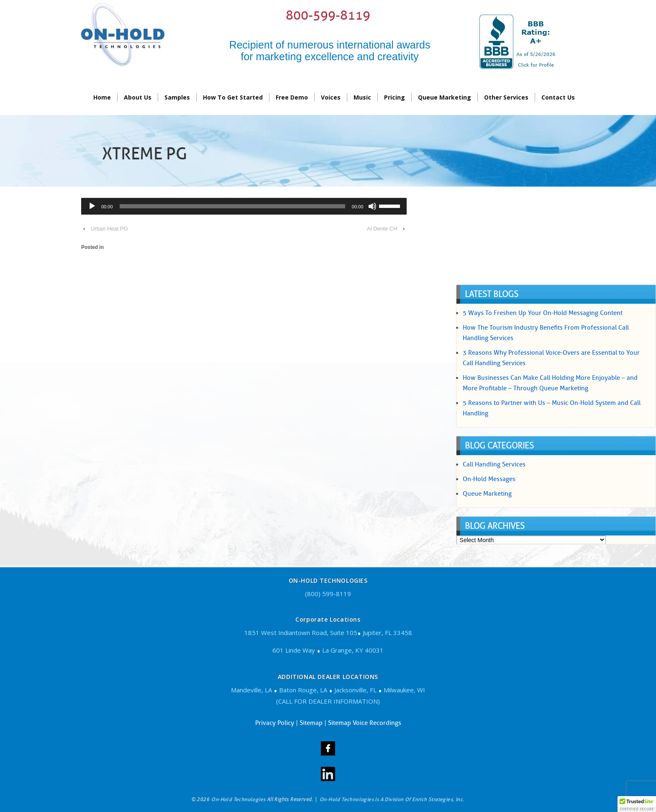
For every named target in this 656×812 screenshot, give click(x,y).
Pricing (395, 97)
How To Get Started (233, 97)
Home (102, 97)
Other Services (506, 97)
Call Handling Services (494, 464)
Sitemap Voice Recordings (365, 723)
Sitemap (311, 723)
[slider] (232, 206)
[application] (244, 207)
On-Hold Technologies (238, 799)
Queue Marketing (445, 97)
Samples (177, 97)
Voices (331, 97)
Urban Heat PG (109, 229)
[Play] (92, 206)
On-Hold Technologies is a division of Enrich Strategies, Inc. (392, 799)
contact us (558, 97)
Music (362, 97)
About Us (138, 97)
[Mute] (372, 206)
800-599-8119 (328, 15)
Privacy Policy (275, 723)
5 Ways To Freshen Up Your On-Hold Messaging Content (543, 313)
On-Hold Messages (489, 479)
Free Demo (292, 97)
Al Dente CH (382, 229)
